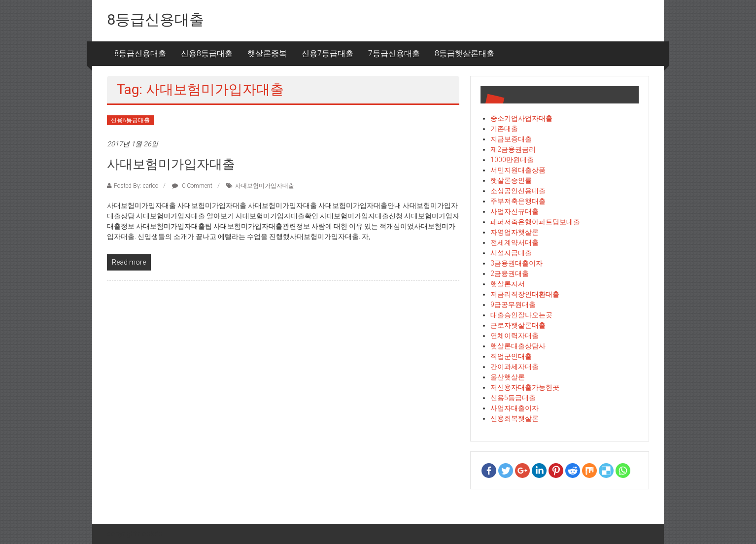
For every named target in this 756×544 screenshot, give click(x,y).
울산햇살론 (508, 377)
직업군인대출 (511, 356)
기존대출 (504, 129)
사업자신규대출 (515, 211)
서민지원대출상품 (518, 170)
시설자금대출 (511, 253)
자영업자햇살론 (515, 232)
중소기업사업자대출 (521, 118)
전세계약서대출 (515, 242)
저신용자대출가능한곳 (525, 387)
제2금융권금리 (513, 149)
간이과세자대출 (515, 367)
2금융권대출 (510, 273)
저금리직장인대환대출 (525, 294)
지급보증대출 (511, 139)
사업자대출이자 (515, 408)
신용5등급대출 (513, 398)
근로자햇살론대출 (518, 325)
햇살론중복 (267, 53)
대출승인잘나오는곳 (521, 315)
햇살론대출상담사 (518, 346)
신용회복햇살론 (515, 418)
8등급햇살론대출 (464, 53)
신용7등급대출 (327, 53)
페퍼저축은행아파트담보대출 (535, 222)
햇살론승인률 (511, 180)
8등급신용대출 (155, 19)
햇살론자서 (508, 284)
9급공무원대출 (513, 305)
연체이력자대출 (515, 336)
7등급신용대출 (394, 53)
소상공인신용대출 (518, 191)
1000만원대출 (512, 160)
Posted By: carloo (136, 186)
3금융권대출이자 (516, 263)
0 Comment (192, 186)
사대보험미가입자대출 (171, 164)
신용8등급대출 (207, 53)
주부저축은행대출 (518, 201)
